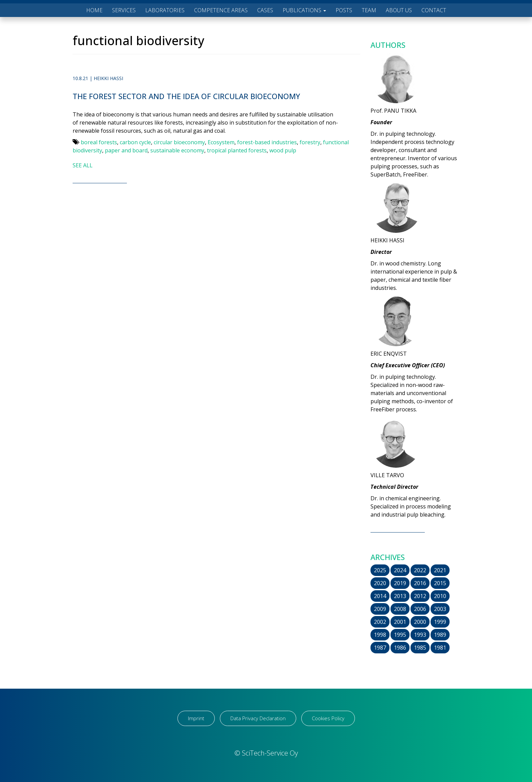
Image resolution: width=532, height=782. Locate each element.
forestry (310, 142)
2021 (440, 570)
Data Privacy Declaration (258, 718)
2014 (380, 596)
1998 (380, 635)
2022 (420, 570)
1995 (400, 635)
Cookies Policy (328, 718)
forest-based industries (267, 142)
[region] (88, 729)
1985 (420, 648)
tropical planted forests (237, 150)
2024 (400, 570)
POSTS (344, 10)
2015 (440, 583)
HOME (94, 10)
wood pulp (283, 150)
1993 (420, 635)
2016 (420, 583)
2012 (420, 596)
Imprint (196, 718)
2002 (380, 622)
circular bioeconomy (179, 142)
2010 (440, 596)
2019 (400, 583)
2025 (380, 570)
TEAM (369, 10)
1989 (440, 635)
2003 (440, 609)
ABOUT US (399, 10)
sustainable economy (177, 150)
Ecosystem (221, 142)
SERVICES (124, 10)
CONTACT (434, 10)
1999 (440, 622)
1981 (440, 648)
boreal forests (99, 142)
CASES (265, 10)
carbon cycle (135, 142)
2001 (400, 622)
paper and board (126, 150)
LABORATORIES (165, 10)
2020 (380, 583)
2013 (400, 596)
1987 (380, 648)
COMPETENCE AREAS (221, 10)
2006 (420, 609)
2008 (400, 609)
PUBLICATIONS (304, 10)
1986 (400, 648)
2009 (380, 609)
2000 (420, 622)
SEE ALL (83, 165)
